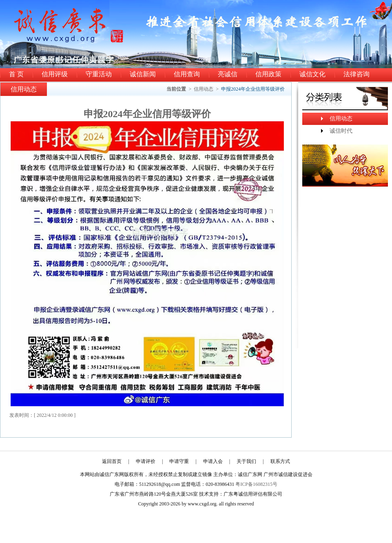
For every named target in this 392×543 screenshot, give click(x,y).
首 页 (16, 74)
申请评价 (146, 461)
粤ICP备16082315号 (256, 484)
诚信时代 (341, 131)
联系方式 (280, 461)
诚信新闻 (143, 74)
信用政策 (268, 74)
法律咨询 (357, 74)
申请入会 (213, 461)
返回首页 (112, 461)
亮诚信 (228, 74)
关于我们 (246, 461)
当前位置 (176, 89)
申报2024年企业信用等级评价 (253, 89)
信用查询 (187, 74)
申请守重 (179, 461)
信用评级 (55, 74)
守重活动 (99, 74)
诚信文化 (312, 74)
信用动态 (204, 89)
